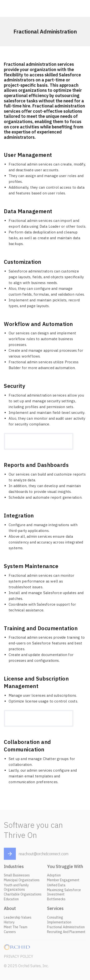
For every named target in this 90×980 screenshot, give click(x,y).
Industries (14, 868)
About (10, 910)
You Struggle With (65, 868)
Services (55, 910)
